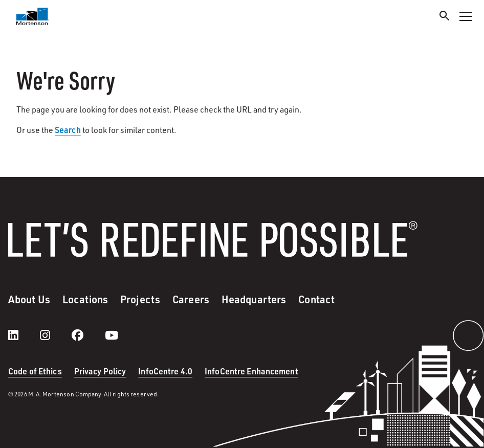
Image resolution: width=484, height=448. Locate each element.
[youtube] (112, 335)
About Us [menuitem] (29, 299)
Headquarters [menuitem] (254, 299)
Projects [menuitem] (140, 299)
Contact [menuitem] (316, 299)
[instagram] (55, 335)
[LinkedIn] (24, 335)
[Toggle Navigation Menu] (466, 16)
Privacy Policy (100, 371)
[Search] (445, 17)
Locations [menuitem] (85, 299)
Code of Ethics (35, 371)
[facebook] (88, 335)
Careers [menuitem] (191, 299)
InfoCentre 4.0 (165, 371)
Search (68, 130)
